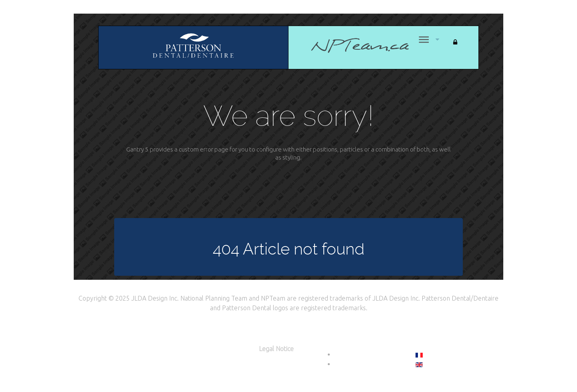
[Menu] (423, 39)
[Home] (349, 45)
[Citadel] (193, 47)
